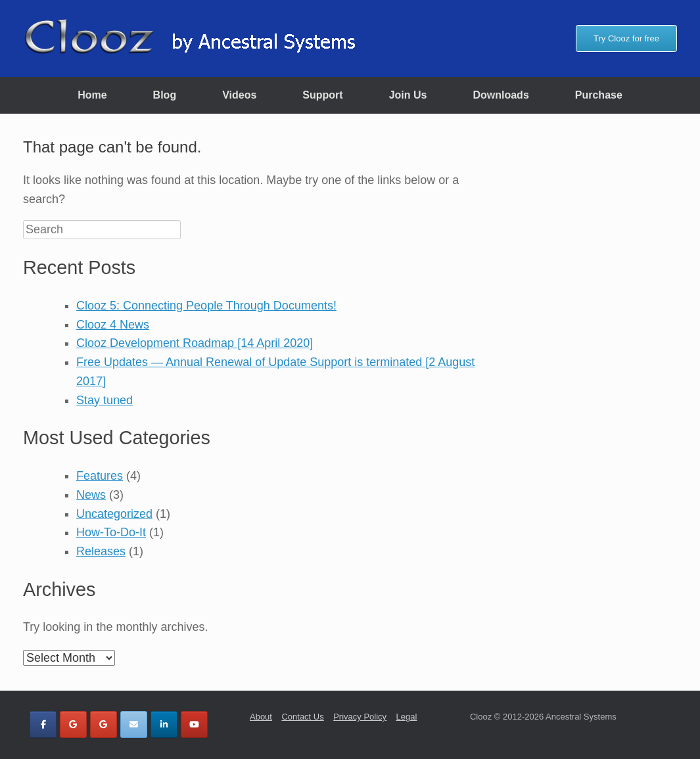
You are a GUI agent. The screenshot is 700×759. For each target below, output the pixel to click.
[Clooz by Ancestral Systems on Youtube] (194, 724)
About (261, 717)
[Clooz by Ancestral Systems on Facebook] (43, 724)
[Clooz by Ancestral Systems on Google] (73, 724)
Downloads (501, 95)
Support (322, 95)
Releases (101, 551)
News (91, 495)
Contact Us (302, 717)
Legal (407, 717)
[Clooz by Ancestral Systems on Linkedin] (164, 724)
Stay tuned (105, 400)
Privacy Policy (360, 717)
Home (92, 95)
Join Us (408, 95)
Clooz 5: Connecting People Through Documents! (206, 306)
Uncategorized (114, 514)
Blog (165, 95)
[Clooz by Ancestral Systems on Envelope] (134, 724)
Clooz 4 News (113, 325)
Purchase (599, 95)
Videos (239, 95)
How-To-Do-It (111, 532)
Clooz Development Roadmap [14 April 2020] (195, 343)
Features (100, 476)
